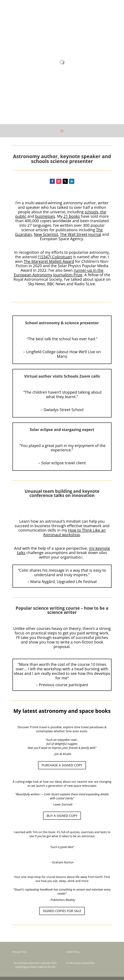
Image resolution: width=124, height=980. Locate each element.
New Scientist (46, 234)
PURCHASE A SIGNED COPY (62, 765)
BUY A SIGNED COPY (62, 816)
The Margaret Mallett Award (49, 261)
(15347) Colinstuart (55, 257)
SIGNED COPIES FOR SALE (62, 911)
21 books (72, 216)
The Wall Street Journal (81, 234)
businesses (45, 216)
